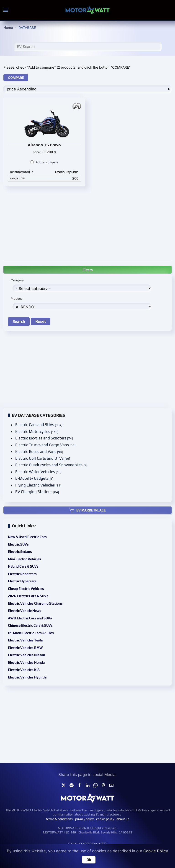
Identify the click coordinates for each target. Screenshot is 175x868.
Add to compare (44, 162)
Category (19, 281)
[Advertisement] (87, 222)
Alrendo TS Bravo (44, 145)
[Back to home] (87, 10)
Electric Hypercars (28, 583)
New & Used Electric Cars (32, 543)
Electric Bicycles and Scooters (46, 439)
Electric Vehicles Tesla (30, 637)
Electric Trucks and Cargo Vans (47, 445)
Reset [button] (42, 321)
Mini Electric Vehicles (30, 563)
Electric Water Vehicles (40, 471)
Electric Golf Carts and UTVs (44, 458)
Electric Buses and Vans (41, 452)
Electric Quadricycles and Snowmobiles (53, 465)
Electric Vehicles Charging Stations (40, 604)
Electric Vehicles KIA (29, 664)
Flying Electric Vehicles (40, 484)
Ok (89, 860)
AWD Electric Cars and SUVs (35, 617)
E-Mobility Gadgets (36, 478)
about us (123, 819)
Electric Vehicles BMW (31, 644)
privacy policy (84, 819)
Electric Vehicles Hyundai (33, 671)
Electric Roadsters (28, 576)
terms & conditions (59, 819)
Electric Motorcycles (39, 432)
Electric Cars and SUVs (41, 426)
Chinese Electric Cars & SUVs (35, 624)
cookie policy (105, 819)
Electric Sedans (26, 556)
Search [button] (21, 321)
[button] (6, 10)
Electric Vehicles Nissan (32, 651)
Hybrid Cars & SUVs (29, 570)
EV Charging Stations (39, 490)
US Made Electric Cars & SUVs (36, 631)
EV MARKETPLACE (88, 510)
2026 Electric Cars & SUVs (33, 597)
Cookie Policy (156, 851)
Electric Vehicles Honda (31, 658)
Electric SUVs (24, 549)
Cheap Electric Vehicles (31, 590)
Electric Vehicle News (30, 610)
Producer (19, 299)
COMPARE (16, 78)
